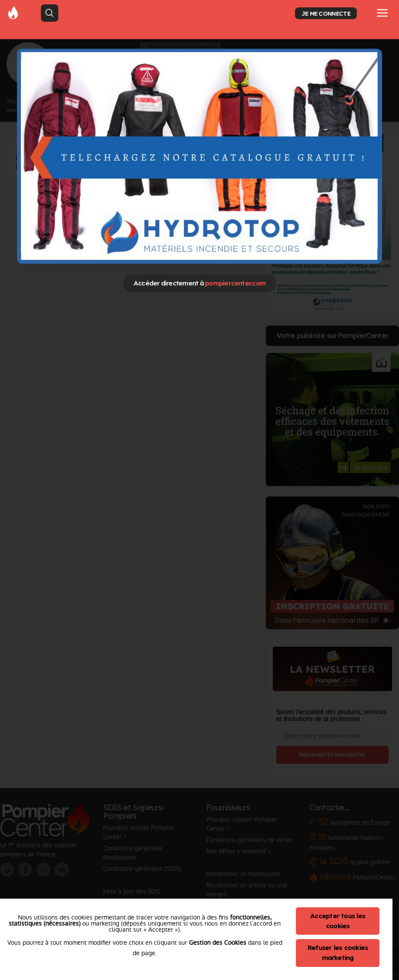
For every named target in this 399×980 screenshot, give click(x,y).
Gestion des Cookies (218, 943)
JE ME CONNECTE (326, 13)
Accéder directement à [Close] (199, 283)
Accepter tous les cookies (338, 921)
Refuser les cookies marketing (338, 953)
